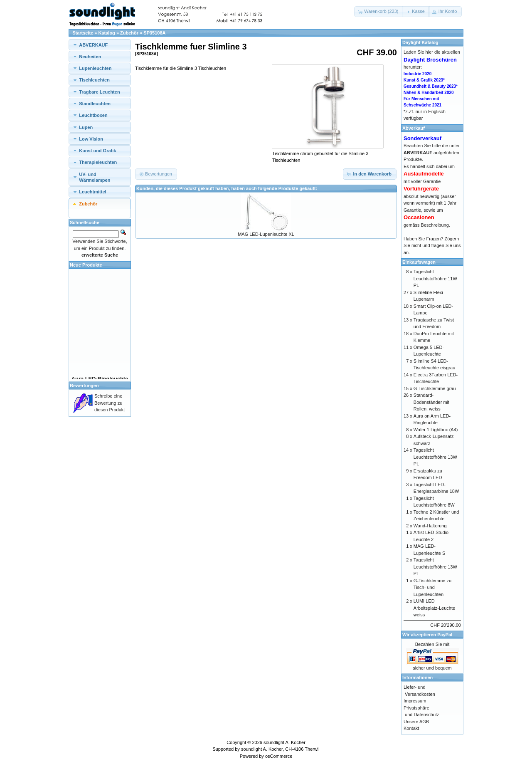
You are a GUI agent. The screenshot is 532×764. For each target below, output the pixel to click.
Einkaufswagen (419, 262)
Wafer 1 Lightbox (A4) (436, 430)
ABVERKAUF (93, 45)
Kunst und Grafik (97, 151)
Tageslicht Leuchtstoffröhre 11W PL (435, 278)
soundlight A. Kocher (284, 742)
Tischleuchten (94, 80)
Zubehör (129, 33)
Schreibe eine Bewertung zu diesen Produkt (110, 403)
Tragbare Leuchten (99, 92)
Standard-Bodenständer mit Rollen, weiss (431, 402)
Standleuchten (95, 104)
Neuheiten (90, 57)
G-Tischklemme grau (435, 388)
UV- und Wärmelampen (95, 177)
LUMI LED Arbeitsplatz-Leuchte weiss (434, 608)
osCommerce (279, 756)
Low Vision (91, 139)
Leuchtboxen (93, 115)
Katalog (107, 33)
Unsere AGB (416, 722)
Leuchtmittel (92, 192)
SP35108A (154, 33)
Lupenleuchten (95, 68)
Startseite (83, 33)
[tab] (100, 45)
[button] (379, 12)
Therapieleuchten (98, 162)
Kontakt (411, 728)
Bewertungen (84, 386)
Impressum (415, 701)
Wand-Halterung (430, 526)
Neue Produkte (86, 265)
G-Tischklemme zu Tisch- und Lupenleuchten (432, 587)
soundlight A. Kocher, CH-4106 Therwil (280, 749)
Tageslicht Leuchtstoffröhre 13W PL (435, 457)
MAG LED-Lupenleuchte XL (266, 234)
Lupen (86, 127)
